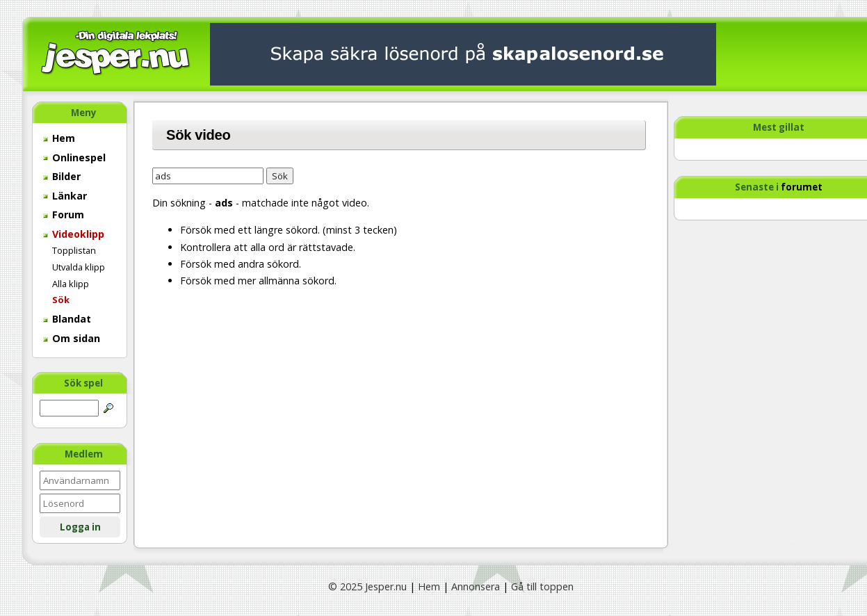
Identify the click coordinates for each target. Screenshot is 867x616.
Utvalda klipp (79, 267)
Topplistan (74, 250)
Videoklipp (74, 234)
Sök (61, 300)
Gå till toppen (542, 586)
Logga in (80, 527)
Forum (64, 214)
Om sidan (72, 338)
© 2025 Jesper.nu (367, 586)
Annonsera (476, 586)
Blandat (67, 319)
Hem (59, 138)
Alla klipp (71, 284)
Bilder (62, 176)
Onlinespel (74, 157)
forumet (802, 187)
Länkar (65, 196)
